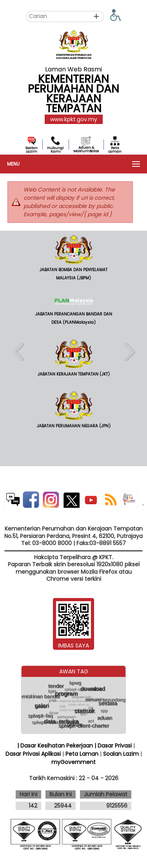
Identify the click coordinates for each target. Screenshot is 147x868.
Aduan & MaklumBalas (86, 149)
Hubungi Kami (55, 150)
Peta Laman (115, 150)
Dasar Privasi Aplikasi (33, 754)
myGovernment (73, 762)
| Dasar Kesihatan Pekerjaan (56, 746)
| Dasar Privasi (113, 746)
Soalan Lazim (32, 150)
